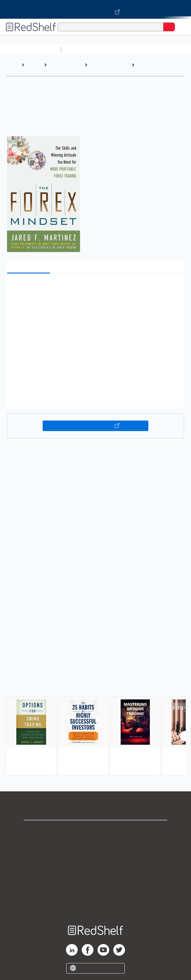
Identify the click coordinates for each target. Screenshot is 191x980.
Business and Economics (103, 68)
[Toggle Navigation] (181, 27)
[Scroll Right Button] (185, 736)
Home (13, 65)
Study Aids (79, 50)
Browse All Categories (30, 50)
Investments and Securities (155, 68)
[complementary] (95, 725)
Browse (34, 65)
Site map (95, 907)
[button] (95, 287)
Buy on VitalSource (95, 426)
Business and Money (63, 68)
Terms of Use (96, 868)
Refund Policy (95, 881)
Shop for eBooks (95, 830)
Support (95, 842)
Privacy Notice (96, 855)
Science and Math (114, 50)
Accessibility (95, 894)
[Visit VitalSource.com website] (95, 9)
